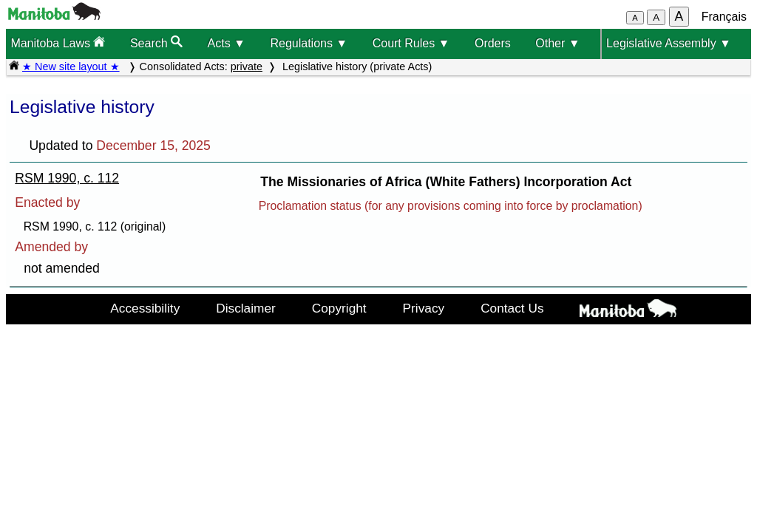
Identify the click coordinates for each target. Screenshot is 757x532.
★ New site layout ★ (71, 66)
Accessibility (145, 308)
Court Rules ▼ (411, 43)
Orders (493, 43)
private (247, 66)
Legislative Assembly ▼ (669, 43)
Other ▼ (557, 43)
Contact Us (512, 308)
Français (724, 17)
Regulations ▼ (309, 43)
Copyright (339, 308)
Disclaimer (246, 308)
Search (156, 42)
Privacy (424, 308)
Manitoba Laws (58, 42)
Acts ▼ (227, 43)
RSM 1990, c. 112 (67, 178)
